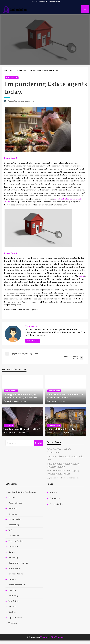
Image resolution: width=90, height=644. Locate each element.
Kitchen (12, 579)
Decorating (14, 525)
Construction (15, 519)
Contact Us (43, 2)
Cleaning (13, 514)
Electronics (14, 536)
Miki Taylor (8, 433)
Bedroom (9, 425)
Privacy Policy (54, 2)
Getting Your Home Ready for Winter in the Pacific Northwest (21, 396)
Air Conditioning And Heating (22, 492)
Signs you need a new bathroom (63, 478)
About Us (34, 2)
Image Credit (11, 158)
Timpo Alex (12, 101)
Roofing (12, 612)
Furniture (13, 547)
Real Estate (14, 601)
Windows (13, 623)
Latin (81, 276)
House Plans (14, 568)
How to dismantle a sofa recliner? (22, 429)
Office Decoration (17, 585)
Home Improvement (18, 563)
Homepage (8, 71)
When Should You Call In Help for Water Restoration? (65, 396)
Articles (12, 497)
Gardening (13, 557)
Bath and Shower (16, 503)
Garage (12, 552)
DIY (10, 530)
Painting (12, 590)
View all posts (33, 341)
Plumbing (13, 596)
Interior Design (16, 574)
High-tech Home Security (61, 429)
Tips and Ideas (21, 71)
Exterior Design (16, 541)
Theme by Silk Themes (52, 637)
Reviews (12, 607)
